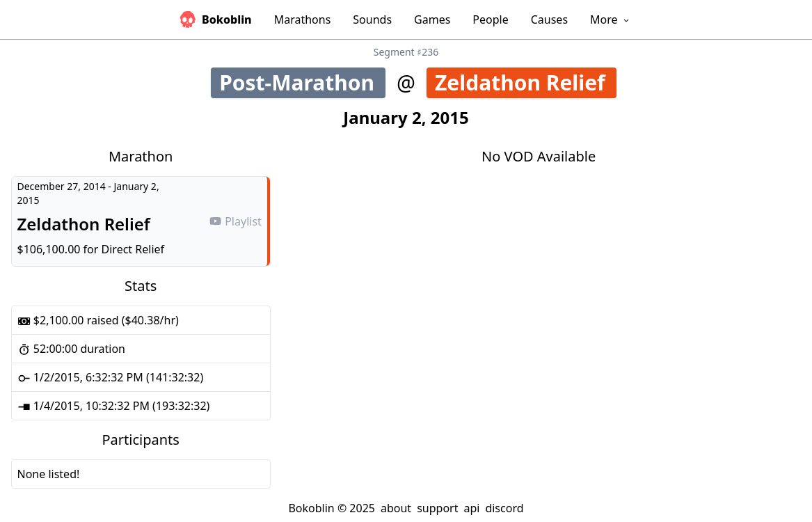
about (396, 508)
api (471, 508)
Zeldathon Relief (526, 82)
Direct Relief (133, 249)
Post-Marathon (301, 82)
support (437, 508)
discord (504, 508)
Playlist (235, 221)
